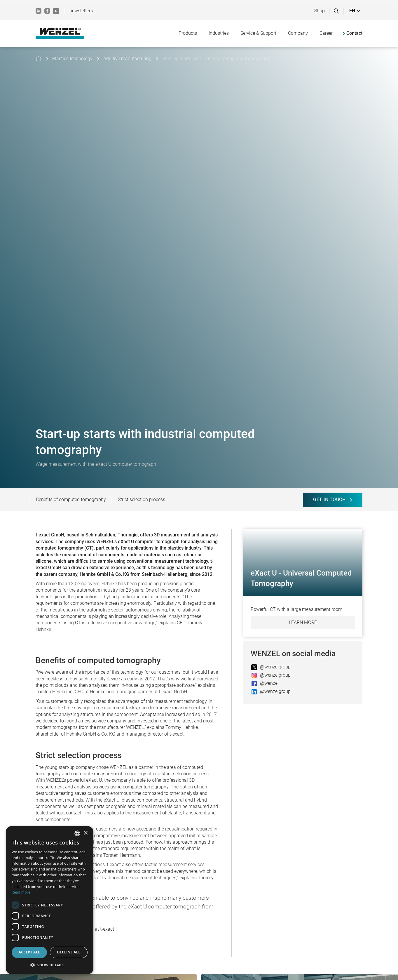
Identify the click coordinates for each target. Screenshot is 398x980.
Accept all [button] (29, 952)
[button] (355, 11)
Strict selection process (142, 499)
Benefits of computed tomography (71, 499)
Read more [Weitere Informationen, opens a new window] (21, 892)
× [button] (85, 833)
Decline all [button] (69, 952)
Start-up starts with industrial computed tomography (216, 59)
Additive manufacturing (127, 59)
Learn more (303, 622)
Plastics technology (72, 59)
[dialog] (50, 900)
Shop (320, 11)
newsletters (81, 11)
